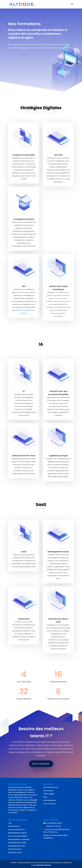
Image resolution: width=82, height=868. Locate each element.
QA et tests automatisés (18, 836)
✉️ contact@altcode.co (53, 823)
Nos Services (48, 791)
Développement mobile (17, 843)
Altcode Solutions (44, 865)
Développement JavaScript (19, 839)
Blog (45, 797)
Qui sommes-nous (51, 787)
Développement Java (17, 846)
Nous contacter (50, 804)
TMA (10, 823)
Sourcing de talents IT (17, 830)
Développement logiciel (17, 833)
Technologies (49, 794)
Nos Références (50, 800)
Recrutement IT (14, 826)
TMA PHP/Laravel (15, 849)
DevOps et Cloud (15, 852)
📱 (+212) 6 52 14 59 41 (52, 826)
